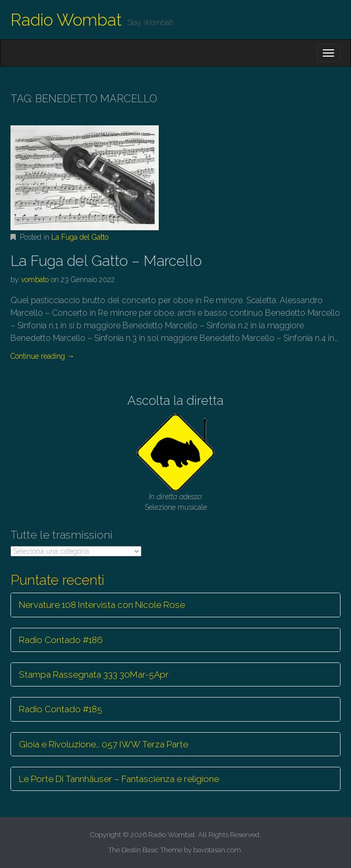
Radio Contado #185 (61, 709)
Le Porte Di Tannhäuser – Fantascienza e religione (119, 779)
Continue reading (42, 356)
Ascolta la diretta (175, 400)
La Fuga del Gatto (80, 237)
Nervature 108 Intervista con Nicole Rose (102, 605)
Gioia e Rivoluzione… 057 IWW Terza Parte (103, 744)
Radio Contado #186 (61, 640)
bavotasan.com (217, 850)
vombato (35, 280)
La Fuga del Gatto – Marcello (106, 261)
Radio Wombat (66, 20)
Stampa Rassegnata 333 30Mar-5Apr (94, 674)
